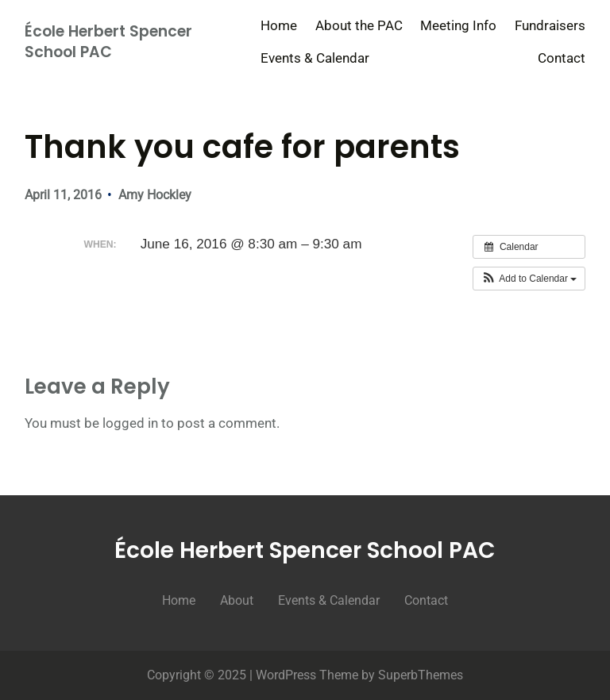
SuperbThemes (421, 675)
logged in (130, 423)
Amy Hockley (155, 195)
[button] (529, 279)
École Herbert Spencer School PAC (108, 42)
